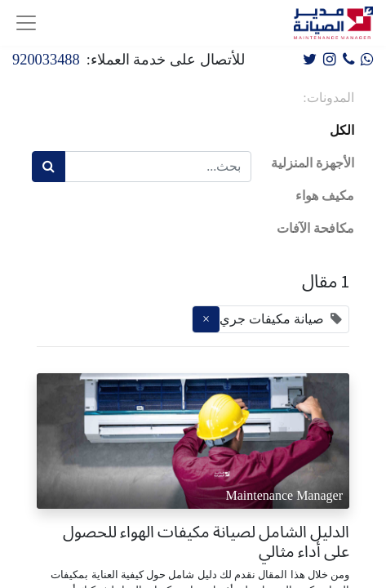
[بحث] (49, 167)
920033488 (46, 60)
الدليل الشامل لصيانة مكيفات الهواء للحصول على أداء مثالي (206, 541)
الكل (342, 130)
